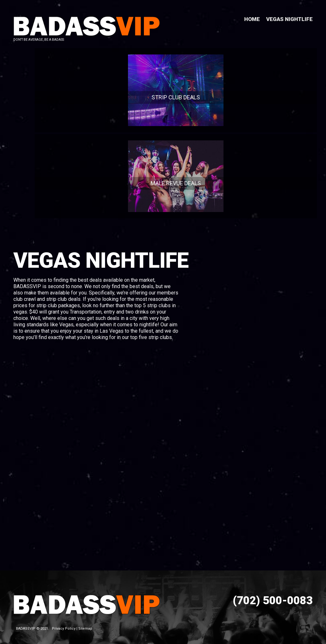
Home (252, 19)
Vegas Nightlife (289, 19)
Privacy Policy (64, 625)
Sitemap (85, 625)
